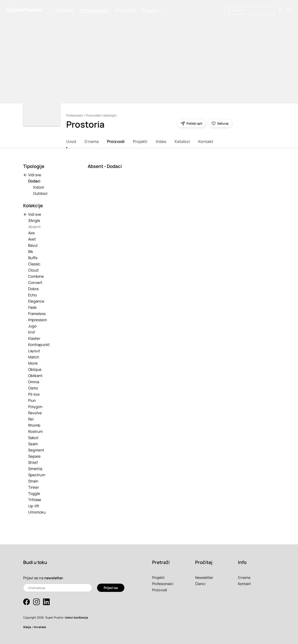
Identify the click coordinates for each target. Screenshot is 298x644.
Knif (31, 332)
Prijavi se (111, 588)
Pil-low (34, 394)
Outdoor (40, 193)
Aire (31, 233)
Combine (36, 276)
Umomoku (37, 512)
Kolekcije (33, 206)
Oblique (35, 369)
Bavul (33, 245)
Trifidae (35, 500)
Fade (32, 307)
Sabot (33, 438)
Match (34, 357)
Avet (32, 239)
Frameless (37, 314)
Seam (33, 444)
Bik (31, 251)
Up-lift (34, 506)
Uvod (71, 141)
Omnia (34, 382)
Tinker (34, 487)
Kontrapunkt (39, 345)
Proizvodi (127, 10)
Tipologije (34, 166)
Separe (34, 456)
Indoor (39, 187)
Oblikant (35, 376)
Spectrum (37, 475)
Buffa (33, 258)
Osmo (33, 388)
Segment (36, 450)
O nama (92, 141)
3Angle (34, 220)
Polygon (35, 407)
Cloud (33, 270)
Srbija (27, 627)
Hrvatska (41, 627)
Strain (33, 481)
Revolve (35, 413)
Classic (34, 264)
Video (161, 141)
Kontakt (206, 141)
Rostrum (35, 431)
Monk (33, 363)
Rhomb (34, 425)
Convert (35, 282)
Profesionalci (95, 10)
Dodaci (34, 181)
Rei (31, 419)
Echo (32, 295)
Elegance (36, 301)
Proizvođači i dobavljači (102, 115)
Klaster (34, 338)
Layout (34, 351)
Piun (32, 400)
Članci (201, 584)
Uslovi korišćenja (77, 617)
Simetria (35, 469)
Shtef (33, 462)
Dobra (33, 289)
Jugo (32, 326)
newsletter (54, 578)
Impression (38, 320)
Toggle (34, 493)
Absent (34, 227)
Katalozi (182, 141)
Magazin (153, 10)
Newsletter (205, 577)
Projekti (66, 10)
